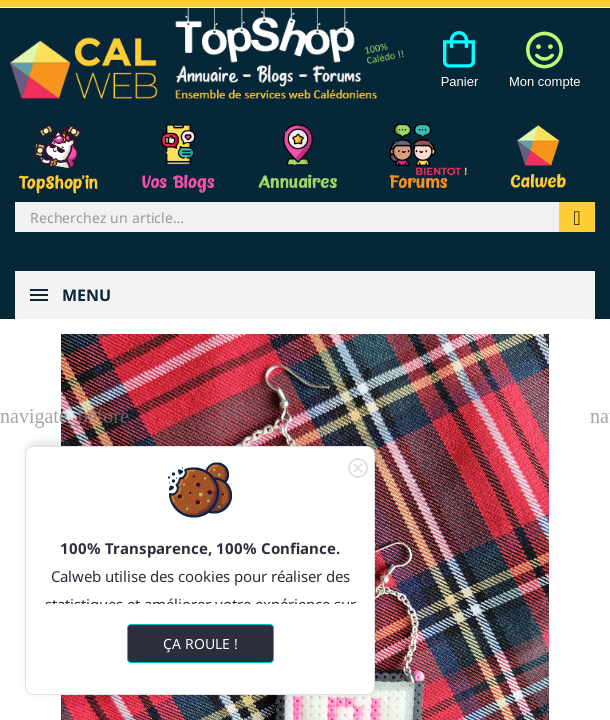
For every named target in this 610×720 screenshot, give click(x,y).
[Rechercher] (287, 217)
